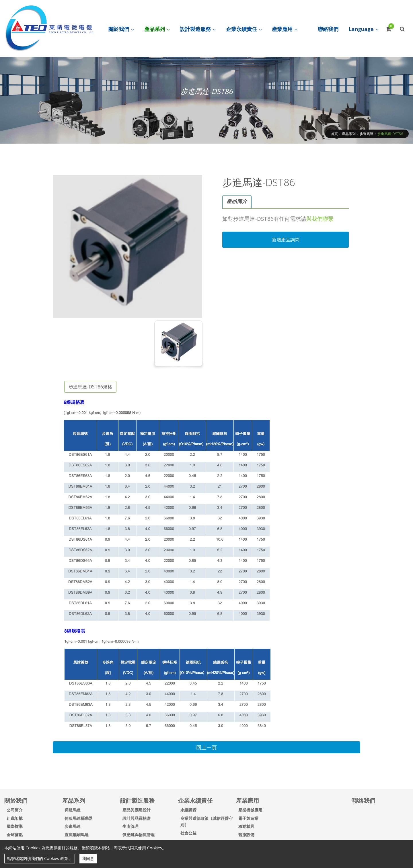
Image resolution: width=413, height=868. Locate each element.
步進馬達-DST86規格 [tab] (90, 387)
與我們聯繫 (320, 219)
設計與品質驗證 (137, 818)
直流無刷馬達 (77, 835)
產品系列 (349, 134)
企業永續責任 (195, 800)
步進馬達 (367, 134)
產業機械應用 (250, 810)
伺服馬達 (73, 810)
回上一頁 (206, 747)
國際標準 (15, 826)
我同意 (88, 858)
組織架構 (15, 818)
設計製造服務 (137, 800)
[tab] (237, 202)
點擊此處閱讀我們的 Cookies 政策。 (40, 858)
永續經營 (188, 810)
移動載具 (246, 826)
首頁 (334, 134)
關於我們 (16, 800)
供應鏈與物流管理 (139, 835)
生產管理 (130, 826)
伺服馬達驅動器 (79, 818)
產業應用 (248, 800)
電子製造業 (248, 818)
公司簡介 (15, 810)
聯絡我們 (364, 800)
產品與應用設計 (137, 810)
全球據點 (15, 835)
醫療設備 (246, 835)
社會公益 (188, 833)
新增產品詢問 (286, 240)
